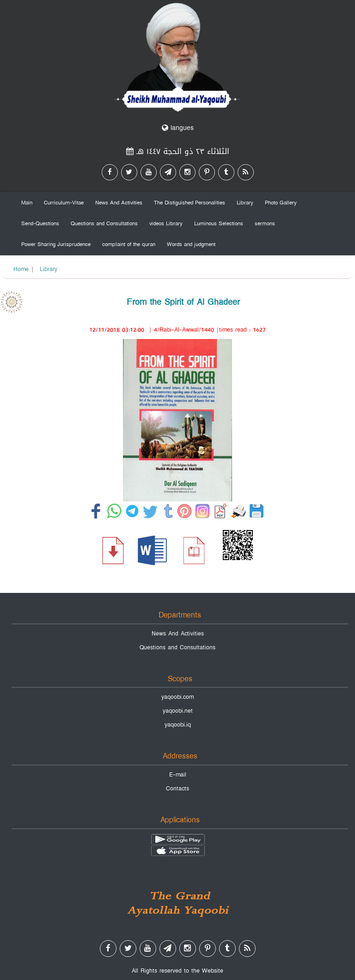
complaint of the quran (129, 244)
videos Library (166, 223)
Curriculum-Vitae (64, 203)
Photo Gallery (281, 203)
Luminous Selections (219, 223)
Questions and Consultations (104, 223)
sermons (265, 223)
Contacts (177, 789)
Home (21, 269)
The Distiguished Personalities (190, 203)
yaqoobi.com (177, 697)
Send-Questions (40, 223)
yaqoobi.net (178, 711)
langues (178, 128)
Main (27, 203)
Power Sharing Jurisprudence (56, 244)
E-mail (178, 775)
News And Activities (119, 203)
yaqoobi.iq (178, 725)
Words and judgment (191, 244)
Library (245, 203)
